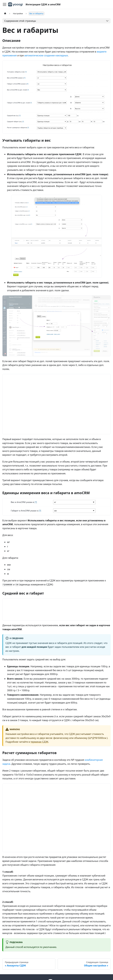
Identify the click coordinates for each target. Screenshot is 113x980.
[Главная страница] (5, 14)
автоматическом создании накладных (46, 55)
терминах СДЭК (39, 742)
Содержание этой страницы (20, 21)
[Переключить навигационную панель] (5, 4)
